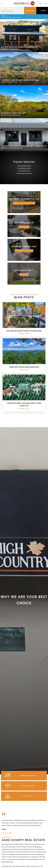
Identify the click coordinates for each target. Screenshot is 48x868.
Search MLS (30, 11)
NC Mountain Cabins (24, 166)
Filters (43, 11)
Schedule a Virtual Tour (24, 251)
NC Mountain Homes (24, 168)
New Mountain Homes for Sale (24, 203)
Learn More (24, 275)
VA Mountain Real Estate (24, 173)
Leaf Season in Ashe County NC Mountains (24, 331)
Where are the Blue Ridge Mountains (24, 367)
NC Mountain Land (24, 171)
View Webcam (24, 227)
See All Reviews (7, 833)
